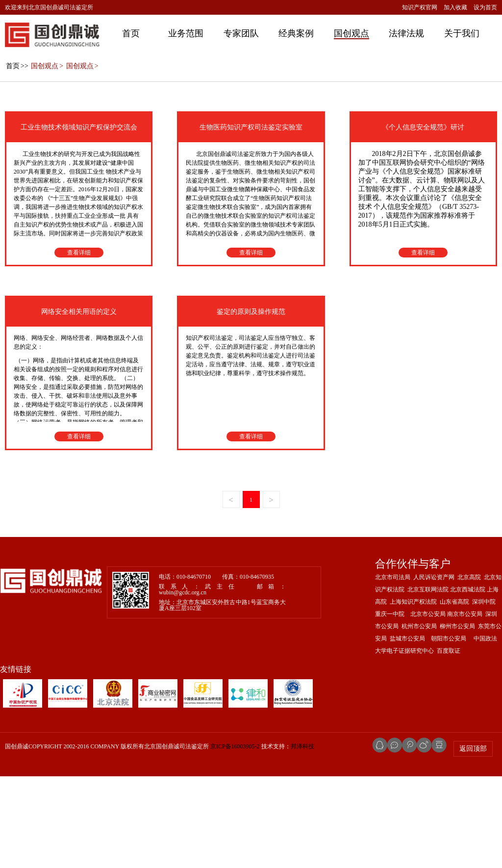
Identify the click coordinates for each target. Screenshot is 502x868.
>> (17, 158)
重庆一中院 (390, 706)
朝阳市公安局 (449, 730)
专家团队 (241, 33)
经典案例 (296, 33)
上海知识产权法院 (413, 693)
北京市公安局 (428, 706)
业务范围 (186, 33)
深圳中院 (484, 693)
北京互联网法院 (428, 681)
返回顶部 (473, 840)
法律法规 (406, 33)
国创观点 (351, 33)
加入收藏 (455, 7)
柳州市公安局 (457, 718)
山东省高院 (454, 693)
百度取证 (449, 742)
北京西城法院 (468, 681)
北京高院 (469, 669)
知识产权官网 (420, 7)
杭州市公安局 (419, 718)
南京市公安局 (465, 706)
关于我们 (462, 33)
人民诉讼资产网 (434, 669)
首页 (131, 33)
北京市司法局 (393, 669)
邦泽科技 (302, 838)
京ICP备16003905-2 (235, 838)
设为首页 (485, 7)
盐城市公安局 (407, 730)
